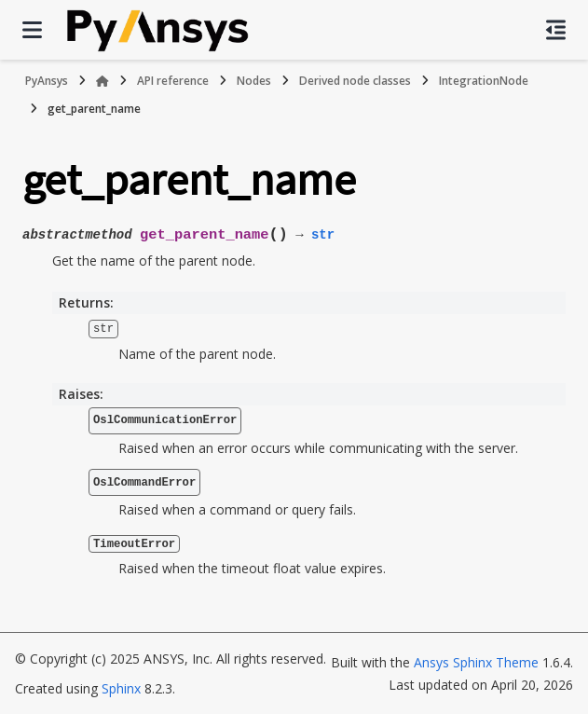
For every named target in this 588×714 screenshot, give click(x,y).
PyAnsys (47, 81)
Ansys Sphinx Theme (476, 661)
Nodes (254, 81)
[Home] (103, 81)
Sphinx (121, 687)
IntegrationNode (484, 81)
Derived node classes (355, 81)
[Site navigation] (32, 30)
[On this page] (556, 30)
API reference (173, 81)
